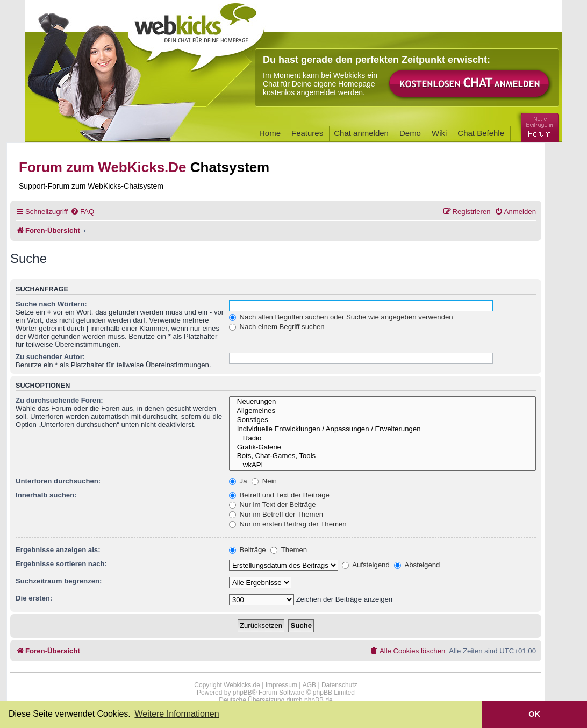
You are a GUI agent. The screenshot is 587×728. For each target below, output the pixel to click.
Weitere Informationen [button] (177, 714)
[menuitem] (82, 212)
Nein (264, 481)
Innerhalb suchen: (46, 495)
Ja (238, 481)
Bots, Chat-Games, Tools (382, 456)
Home (270, 133)
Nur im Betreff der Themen (276, 514)
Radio (382, 438)
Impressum (281, 685)
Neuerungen (382, 402)
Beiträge (248, 550)
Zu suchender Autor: (50, 357)
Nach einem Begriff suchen (277, 327)
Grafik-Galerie (382, 448)
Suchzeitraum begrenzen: (59, 581)
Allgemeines (382, 411)
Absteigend (417, 565)
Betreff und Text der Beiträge (279, 495)
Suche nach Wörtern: (51, 304)
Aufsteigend (366, 565)
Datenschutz (339, 685)
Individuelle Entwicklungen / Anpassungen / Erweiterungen (382, 429)
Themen (289, 550)
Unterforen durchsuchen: (58, 481)
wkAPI (382, 465)
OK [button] (534, 714)
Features (307, 133)
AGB (309, 685)
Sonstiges (382, 420)
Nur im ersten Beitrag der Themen (288, 524)
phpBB (242, 693)
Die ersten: (34, 598)
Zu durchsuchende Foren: (59, 400)
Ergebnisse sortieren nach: (61, 564)
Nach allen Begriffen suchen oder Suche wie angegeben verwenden (341, 317)
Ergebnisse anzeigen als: (58, 550)
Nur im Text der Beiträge (273, 505)
